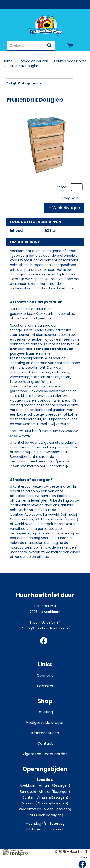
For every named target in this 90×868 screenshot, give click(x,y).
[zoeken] (49, 46)
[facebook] (45, 645)
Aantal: (62, 187)
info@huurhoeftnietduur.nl (45, 628)
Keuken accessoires (70, 61)
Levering (45, 712)
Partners (45, 686)
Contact (45, 743)
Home (8, 61)
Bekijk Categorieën (40, 83)
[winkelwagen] (70, 46)
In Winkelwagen (64, 208)
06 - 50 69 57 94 (45, 622)
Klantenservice (45, 733)
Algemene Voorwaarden (45, 754)
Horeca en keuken (33, 61)
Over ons (45, 675)
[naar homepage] (45, 25)
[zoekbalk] (25, 46)
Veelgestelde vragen (45, 723)
